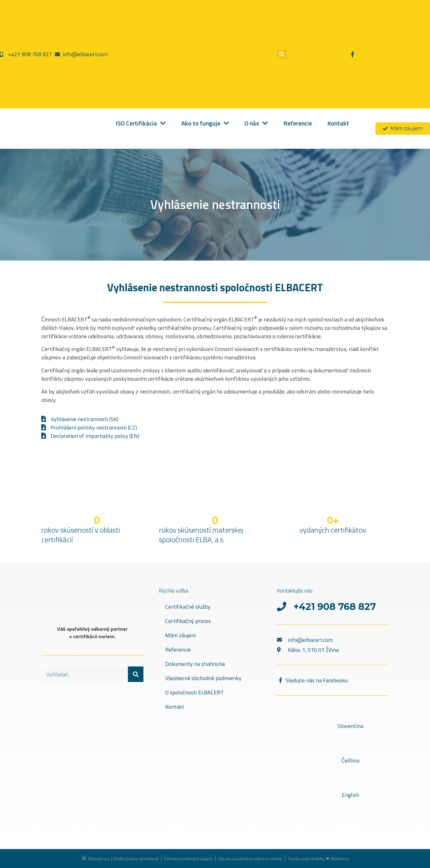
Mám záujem (181, 635)
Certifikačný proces (188, 621)
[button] (282, 54)
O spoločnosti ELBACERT (195, 692)
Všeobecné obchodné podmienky (203, 678)
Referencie (178, 650)
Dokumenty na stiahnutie (195, 664)
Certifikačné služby (188, 607)
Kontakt (175, 707)
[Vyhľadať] (136, 674)
